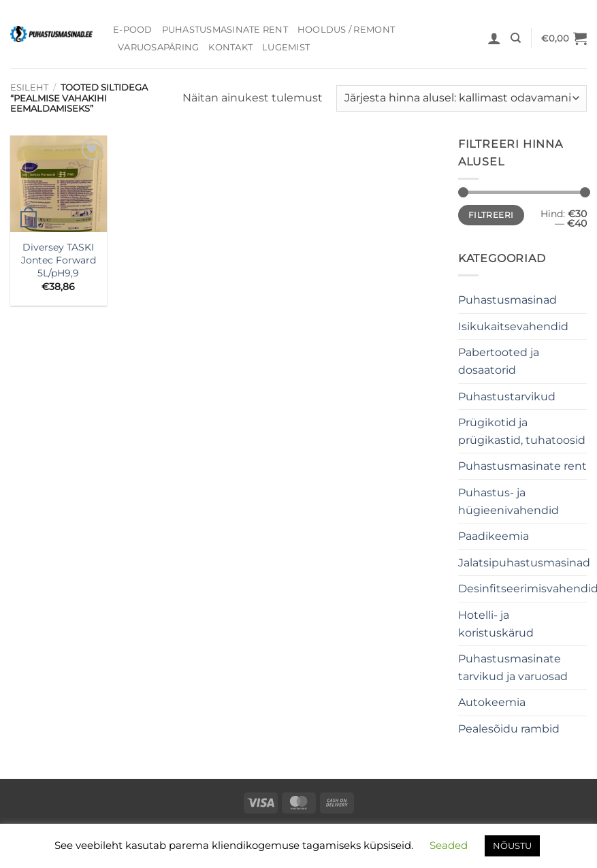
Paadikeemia (494, 536)
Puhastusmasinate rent (225, 30)
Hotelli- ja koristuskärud (496, 624)
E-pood (133, 30)
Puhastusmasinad (507, 300)
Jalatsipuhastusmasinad (524, 563)
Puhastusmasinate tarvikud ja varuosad (513, 668)
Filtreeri (491, 215)
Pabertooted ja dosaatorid (499, 361)
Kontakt (230, 47)
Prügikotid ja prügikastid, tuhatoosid (522, 431)
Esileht (29, 87)
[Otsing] (516, 38)
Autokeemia (492, 702)
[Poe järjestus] (462, 98)
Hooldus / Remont (346, 30)
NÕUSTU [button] (512, 846)
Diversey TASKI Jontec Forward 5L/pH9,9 (59, 260)
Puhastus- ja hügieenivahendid (509, 501)
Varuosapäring (158, 47)
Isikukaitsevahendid (513, 326)
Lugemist (286, 47)
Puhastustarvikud (507, 397)
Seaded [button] (449, 845)
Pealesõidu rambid (509, 729)
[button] (494, 38)
